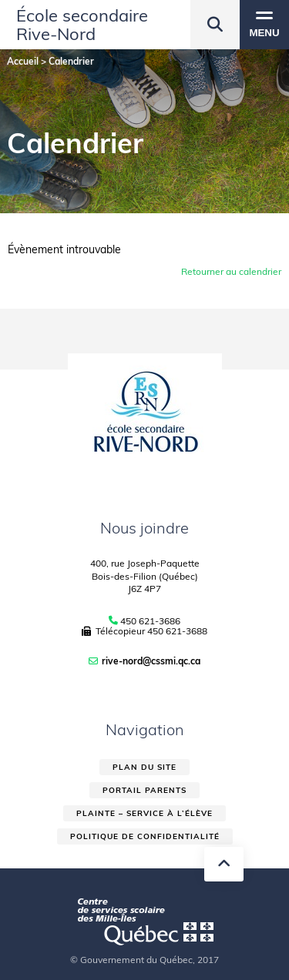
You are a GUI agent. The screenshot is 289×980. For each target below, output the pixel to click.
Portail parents (144, 790)
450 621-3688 (177, 631)
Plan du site (144, 767)
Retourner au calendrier (231, 271)
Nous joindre (144, 528)
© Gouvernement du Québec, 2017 (144, 960)
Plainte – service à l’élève (144, 813)
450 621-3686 (150, 621)
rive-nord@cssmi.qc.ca (151, 661)
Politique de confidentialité (145, 836)
